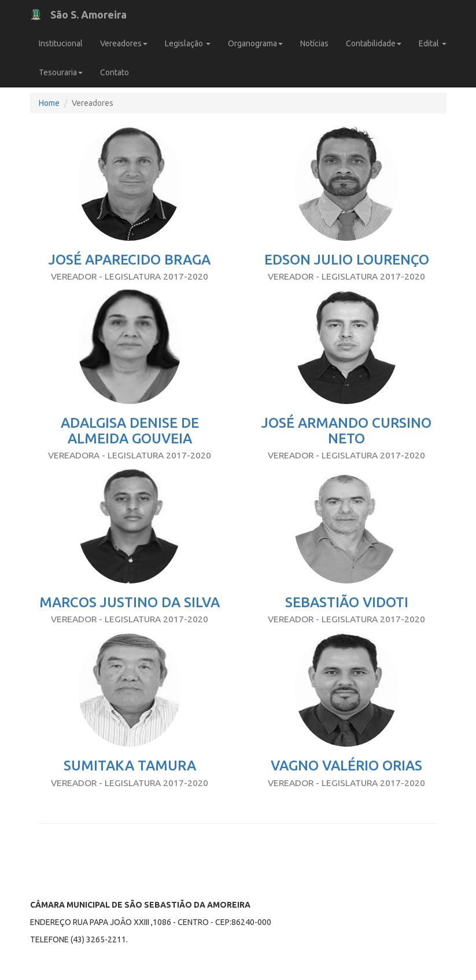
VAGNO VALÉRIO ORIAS (346, 766)
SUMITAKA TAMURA (130, 766)
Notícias (314, 43)
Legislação (188, 43)
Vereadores (124, 43)
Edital (433, 43)
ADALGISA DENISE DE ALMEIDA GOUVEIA (130, 430)
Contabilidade (374, 43)
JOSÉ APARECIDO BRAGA (130, 260)
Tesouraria (61, 72)
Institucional (61, 43)
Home (49, 103)
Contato (115, 72)
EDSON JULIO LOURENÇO (347, 260)
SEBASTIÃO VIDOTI (347, 602)
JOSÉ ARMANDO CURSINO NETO (346, 430)
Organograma (255, 43)
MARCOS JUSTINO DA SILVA (130, 602)
